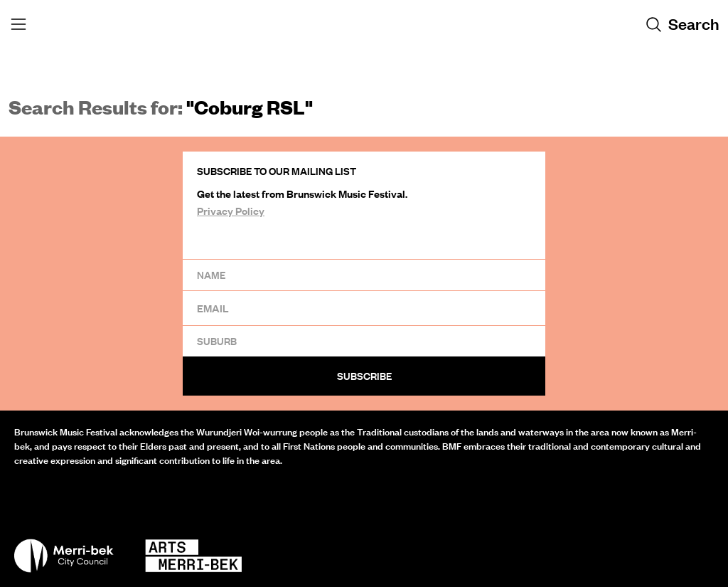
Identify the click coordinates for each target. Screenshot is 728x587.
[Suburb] (364, 341)
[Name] (364, 275)
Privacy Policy (231, 211)
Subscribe (364, 376)
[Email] (364, 308)
